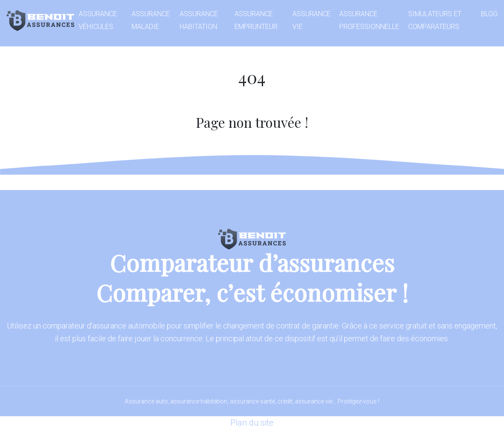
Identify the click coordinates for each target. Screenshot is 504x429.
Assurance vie (312, 20)
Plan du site (252, 423)
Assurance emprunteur (256, 20)
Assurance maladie (151, 20)
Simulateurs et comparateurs (435, 20)
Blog (489, 14)
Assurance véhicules (98, 20)
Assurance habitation (199, 20)
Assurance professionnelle (369, 20)
